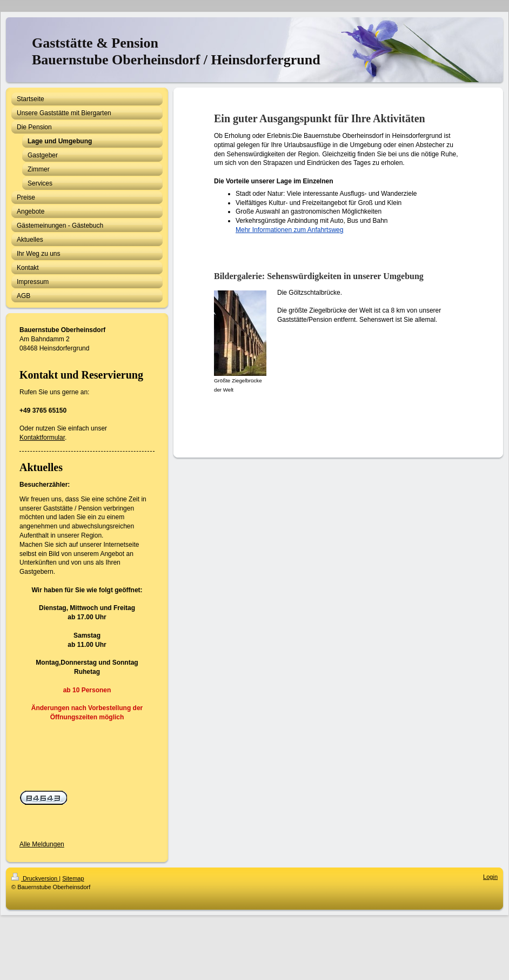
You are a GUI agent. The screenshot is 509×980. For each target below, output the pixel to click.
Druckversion (35, 878)
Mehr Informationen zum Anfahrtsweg (289, 230)
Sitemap (73, 878)
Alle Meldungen (42, 844)
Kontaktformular (42, 438)
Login (490, 877)
